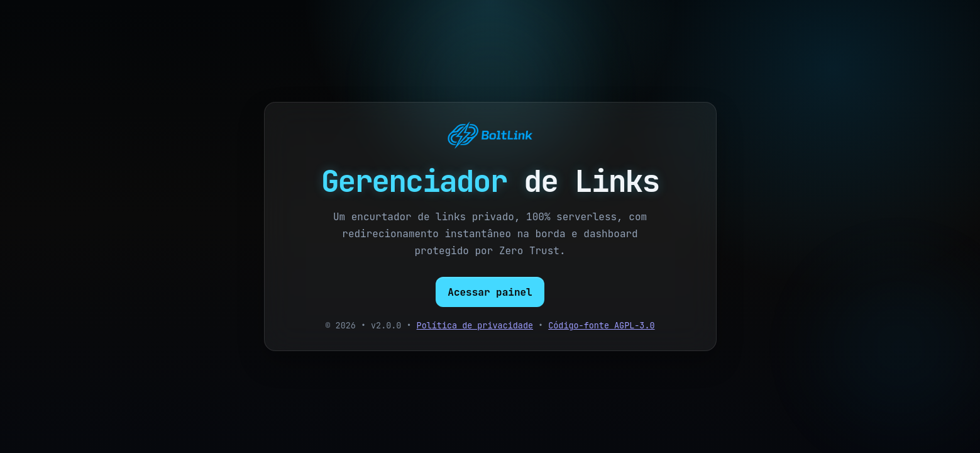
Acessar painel (490, 292)
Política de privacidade (475, 325)
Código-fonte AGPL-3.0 (601, 325)
